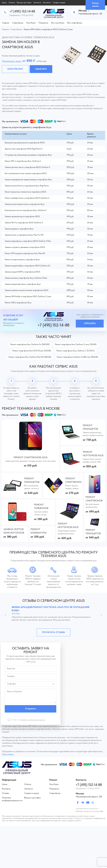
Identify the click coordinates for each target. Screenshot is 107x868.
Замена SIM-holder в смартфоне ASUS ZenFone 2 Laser (28, 297)
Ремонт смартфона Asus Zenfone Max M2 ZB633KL (30, 357)
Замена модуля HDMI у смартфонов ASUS (23, 272)
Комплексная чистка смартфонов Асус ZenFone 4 (26, 210)
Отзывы (6, 793)
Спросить (90, 324)
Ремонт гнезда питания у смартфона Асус (22, 260)
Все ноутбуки (58, 23)
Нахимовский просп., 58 (89, 797)
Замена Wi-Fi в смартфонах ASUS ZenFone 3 (24, 223)
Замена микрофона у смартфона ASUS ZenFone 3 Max (28, 241)
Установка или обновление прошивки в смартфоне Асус (28, 155)
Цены (4, 3)
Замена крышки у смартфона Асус (19, 229)
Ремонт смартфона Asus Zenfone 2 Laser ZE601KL (76, 345)
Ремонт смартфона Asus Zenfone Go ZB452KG (30, 345)
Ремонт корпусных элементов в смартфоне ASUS (25, 192)
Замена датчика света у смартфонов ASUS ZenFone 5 (27, 167)
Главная (6, 23)
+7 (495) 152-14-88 (22, 12)
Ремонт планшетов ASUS (90, 427)
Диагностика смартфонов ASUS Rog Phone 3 (24, 149)
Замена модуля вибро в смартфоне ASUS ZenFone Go (28, 266)
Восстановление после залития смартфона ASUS (26, 174)
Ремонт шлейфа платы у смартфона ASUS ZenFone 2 (27, 198)
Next (101, 615)
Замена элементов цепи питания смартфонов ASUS (27, 290)
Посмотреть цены (12, 61)
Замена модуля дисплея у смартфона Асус (23, 284)
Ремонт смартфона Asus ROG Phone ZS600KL (32, 351)
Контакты (47, 3)
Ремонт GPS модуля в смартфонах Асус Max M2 (25, 254)
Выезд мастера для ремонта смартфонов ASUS (25, 143)
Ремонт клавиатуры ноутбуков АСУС (41, 531)
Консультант (15, 69)
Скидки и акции (59, 3)
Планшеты (43, 23)
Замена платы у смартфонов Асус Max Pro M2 (24, 235)
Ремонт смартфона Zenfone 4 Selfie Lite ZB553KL (78, 357)
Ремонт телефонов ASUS (41, 507)
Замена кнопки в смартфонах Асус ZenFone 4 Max (26, 278)
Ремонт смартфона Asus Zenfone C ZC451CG (76, 351)
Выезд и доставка (24, 3)
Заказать (41, 69)
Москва (83, 11)
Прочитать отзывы (53, 632)
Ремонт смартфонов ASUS (31, 458)
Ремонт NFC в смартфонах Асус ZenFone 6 (23, 161)
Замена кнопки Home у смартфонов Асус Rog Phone (27, 186)
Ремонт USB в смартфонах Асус (18, 303)
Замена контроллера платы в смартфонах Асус (25, 204)
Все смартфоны (75, 23)
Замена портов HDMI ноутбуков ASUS (14, 531)
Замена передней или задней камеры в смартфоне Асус (28, 180)
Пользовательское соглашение (87, 809)
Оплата (12, 3)
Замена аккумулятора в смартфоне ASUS (22, 217)
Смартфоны (18, 23)
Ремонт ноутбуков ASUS (93, 454)
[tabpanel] (53, 55)
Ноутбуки (31, 23)
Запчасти (37, 3)
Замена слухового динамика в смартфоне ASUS (25, 247)
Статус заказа (95, 5)
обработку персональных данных (33, 720)
